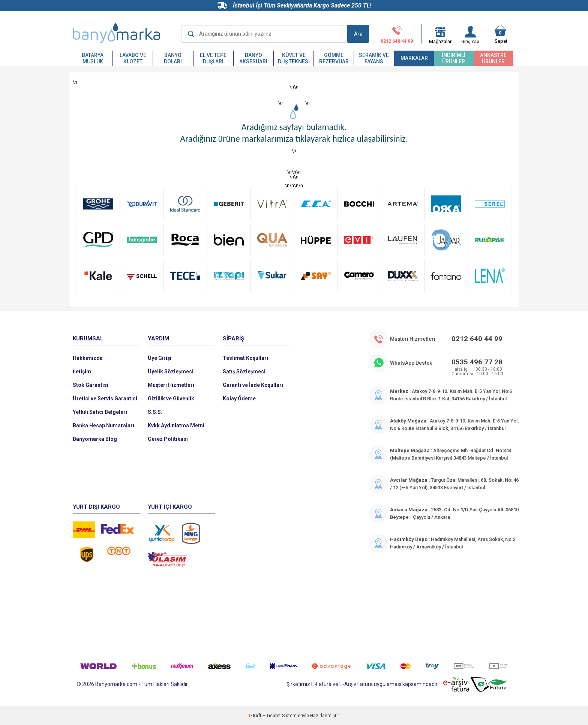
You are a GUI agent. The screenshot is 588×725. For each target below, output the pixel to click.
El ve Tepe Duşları (213, 58)
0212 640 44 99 (397, 34)
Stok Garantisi (91, 385)
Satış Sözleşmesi (244, 371)
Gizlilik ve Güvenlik (171, 398)
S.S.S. (155, 412)
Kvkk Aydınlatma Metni (176, 425)
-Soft (255, 716)
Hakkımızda (88, 358)
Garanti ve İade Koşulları (253, 385)
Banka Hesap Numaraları (103, 425)
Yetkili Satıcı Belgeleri (100, 412)
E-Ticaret (272, 716)
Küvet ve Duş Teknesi (294, 58)
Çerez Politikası (168, 439)
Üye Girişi (160, 358)
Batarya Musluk (93, 58)
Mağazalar (440, 39)
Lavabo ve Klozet (133, 58)
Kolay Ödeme (239, 398)
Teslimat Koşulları (245, 358)
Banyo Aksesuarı (253, 58)
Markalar (414, 58)
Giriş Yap (470, 35)
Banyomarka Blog (95, 439)
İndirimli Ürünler (454, 58)
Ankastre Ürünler (493, 58)
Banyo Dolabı (173, 58)
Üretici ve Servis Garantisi (105, 398)
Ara (358, 34)
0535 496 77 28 (477, 362)
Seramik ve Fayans (374, 58)
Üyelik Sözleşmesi (171, 371)
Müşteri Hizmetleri (171, 385)
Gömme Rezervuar (334, 58)
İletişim (82, 371)
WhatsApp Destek (411, 363)
